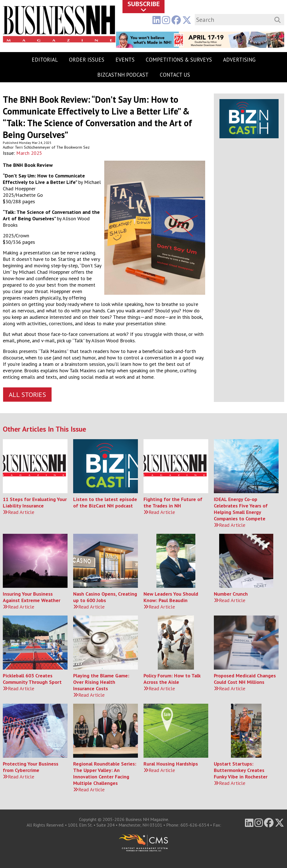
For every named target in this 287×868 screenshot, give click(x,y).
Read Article (18, 512)
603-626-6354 (195, 825)
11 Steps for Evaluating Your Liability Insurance (35, 502)
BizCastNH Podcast (123, 75)
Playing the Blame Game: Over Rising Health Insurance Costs (101, 682)
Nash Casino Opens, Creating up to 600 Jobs (105, 597)
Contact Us (175, 75)
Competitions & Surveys (179, 60)
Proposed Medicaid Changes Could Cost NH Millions (245, 679)
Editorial (45, 60)
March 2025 (29, 153)
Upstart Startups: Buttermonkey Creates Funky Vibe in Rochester (241, 770)
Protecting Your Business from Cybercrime (31, 767)
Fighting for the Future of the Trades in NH (173, 502)
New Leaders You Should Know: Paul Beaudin (171, 597)
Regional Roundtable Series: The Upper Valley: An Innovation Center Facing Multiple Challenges (105, 773)
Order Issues (87, 60)
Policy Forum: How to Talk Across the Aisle (172, 679)
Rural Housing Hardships (171, 764)
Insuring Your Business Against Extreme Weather (32, 597)
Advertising (239, 60)
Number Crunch (231, 594)
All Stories (27, 395)
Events (125, 60)
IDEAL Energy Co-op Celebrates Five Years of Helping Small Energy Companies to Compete (241, 509)
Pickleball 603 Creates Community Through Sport (32, 679)
